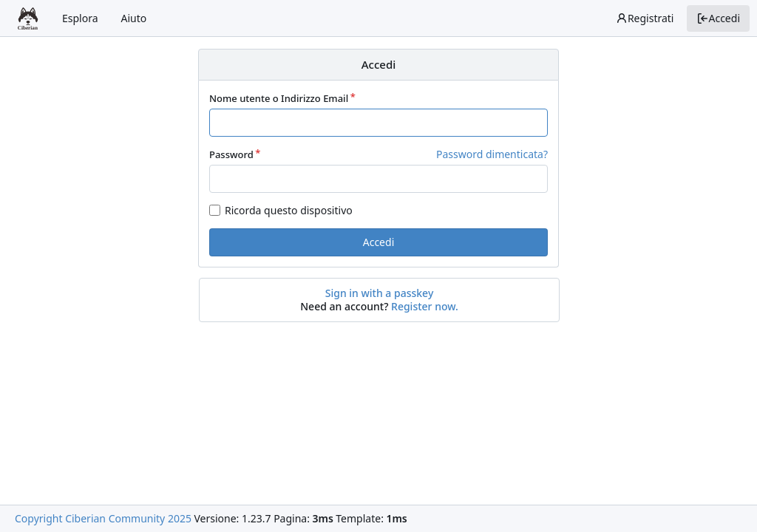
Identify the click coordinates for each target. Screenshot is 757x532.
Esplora (80, 18)
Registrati (645, 18)
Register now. (425, 306)
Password (231, 154)
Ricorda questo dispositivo (289, 210)
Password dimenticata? (492, 154)
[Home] (28, 18)
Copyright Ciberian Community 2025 (103, 518)
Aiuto (134, 18)
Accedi (718, 18)
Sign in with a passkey (380, 293)
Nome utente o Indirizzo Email (279, 98)
